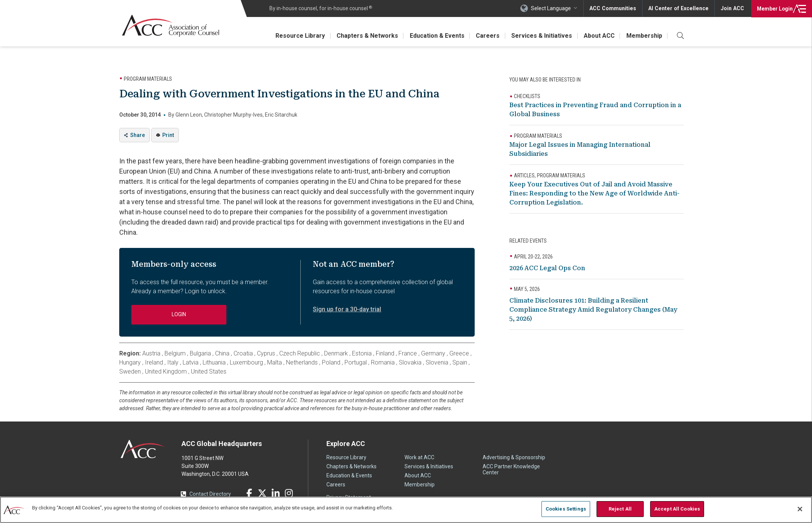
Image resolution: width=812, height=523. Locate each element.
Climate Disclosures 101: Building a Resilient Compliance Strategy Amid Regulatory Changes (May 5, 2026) (593, 310)
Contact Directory (210, 494)
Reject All (620, 509)
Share (138, 135)
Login (774, 8)
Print (168, 135)
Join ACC (732, 8)
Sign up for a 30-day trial (347, 309)
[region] (406, 510)
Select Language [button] (554, 8)
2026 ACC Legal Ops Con (547, 268)
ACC (143, 449)
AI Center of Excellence (680, 8)
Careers (486, 36)
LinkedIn (275, 493)
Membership (644, 36)
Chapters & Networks (365, 36)
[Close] (800, 509)
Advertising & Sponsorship (514, 457)
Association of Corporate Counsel (171, 26)
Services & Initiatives (541, 36)
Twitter (262, 493)
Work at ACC (419, 457)
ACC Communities (615, 8)
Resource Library (297, 36)
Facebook (249, 493)
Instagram (289, 493)
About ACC (598, 36)
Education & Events (435, 36)
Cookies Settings (566, 509)
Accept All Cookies (677, 509)
